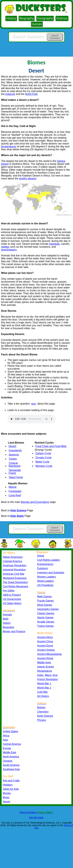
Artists (41, 556)
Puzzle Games (46, 601)
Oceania (7, 761)
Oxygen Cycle (44, 458)
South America (11, 765)
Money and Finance (14, 631)
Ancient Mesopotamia (49, 654)
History (11, 18)
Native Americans (13, 557)
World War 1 (44, 684)
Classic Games (46, 613)
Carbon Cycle (43, 453)
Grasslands (15, 450)
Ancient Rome (45, 658)
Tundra (13, 459)
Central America (12, 744)
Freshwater (15, 491)
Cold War (42, 692)
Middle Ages (44, 662)
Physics (42, 720)
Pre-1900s (9, 591)
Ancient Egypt (45, 646)
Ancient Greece (46, 650)
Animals (7, 615)
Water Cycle (42, 462)
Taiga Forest (16, 477)
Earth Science (45, 716)
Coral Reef (15, 495)
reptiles (5, 247)
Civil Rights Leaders (49, 560)
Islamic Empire (46, 667)
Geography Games (48, 609)
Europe (7, 748)
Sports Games (45, 618)
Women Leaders (47, 577)
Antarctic (10, 94)
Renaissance (45, 671)
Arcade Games (46, 622)
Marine (12, 487)
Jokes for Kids (11, 789)
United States (10, 731)
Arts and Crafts (11, 781)
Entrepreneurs (45, 564)
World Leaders (46, 581)
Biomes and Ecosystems (35, 502)
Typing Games (45, 626)
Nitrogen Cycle (44, 466)
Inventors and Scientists (51, 573)
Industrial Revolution (14, 570)
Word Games (45, 605)
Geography (45, 18)
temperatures (9, 146)
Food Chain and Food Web (51, 446)
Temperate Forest (15, 472)
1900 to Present (12, 595)
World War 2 (44, 688)
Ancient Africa (45, 637)
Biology (41, 707)
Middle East (9, 752)
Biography (27, 18)
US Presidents (45, 585)
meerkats (54, 244)
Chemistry (43, 712)
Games (37, 24)
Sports (6, 802)
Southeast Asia (11, 769)
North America (11, 757)
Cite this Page (36, 818)
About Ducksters (28, 812)
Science (62, 18)
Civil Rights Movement (15, 586)
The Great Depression (15, 582)
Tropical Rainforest (14, 464)
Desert (12, 446)
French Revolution (48, 679)
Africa (6, 736)
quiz (34, 404)
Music (6, 797)
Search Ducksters (55, 37)
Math (6, 619)
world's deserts (28, 179)
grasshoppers (9, 250)
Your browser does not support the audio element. (32, 419)
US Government (12, 599)
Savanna (14, 455)
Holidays (8, 785)
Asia (5, 740)
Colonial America (12, 561)
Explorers (43, 568)
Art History (43, 696)
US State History (12, 603)
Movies (7, 793)
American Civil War (14, 574)
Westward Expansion (15, 578)
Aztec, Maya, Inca (47, 675)
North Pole (31, 94)
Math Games (45, 596)
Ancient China (45, 641)
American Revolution (15, 565)
